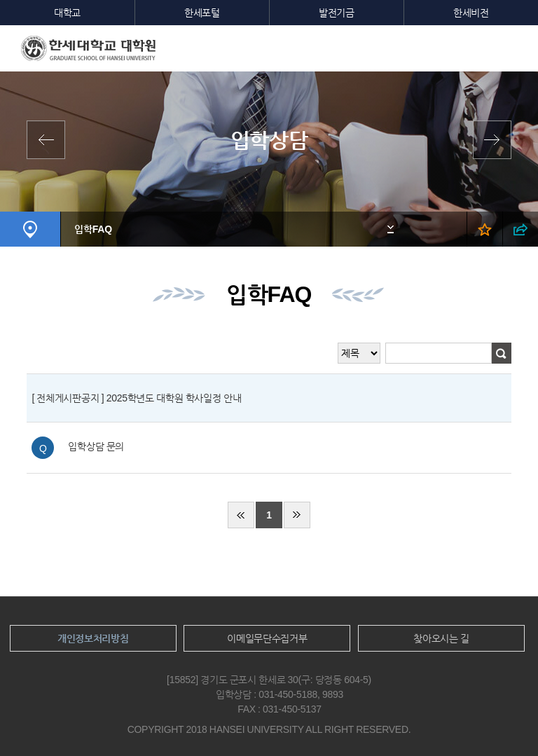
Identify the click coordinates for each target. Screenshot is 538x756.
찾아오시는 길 (441, 638)
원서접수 (489, 140)
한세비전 (471, 13)
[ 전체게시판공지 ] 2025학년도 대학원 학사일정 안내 (136, 398)
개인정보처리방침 (93, 638)
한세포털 (202, 13)
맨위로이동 (502, 720)
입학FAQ (93, 229)
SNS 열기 (520, 229)
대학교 (67, 13)
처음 (241, 515)
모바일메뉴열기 (517, 46)
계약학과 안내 (49, 140)
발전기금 (337, 13)
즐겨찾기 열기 (484, 229)
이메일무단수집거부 (267, 638)
